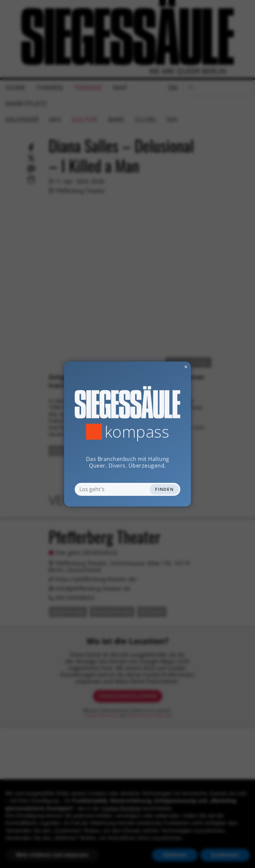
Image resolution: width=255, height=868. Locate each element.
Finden (164, 489)
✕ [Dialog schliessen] (170, 367)
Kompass (137, 432)
